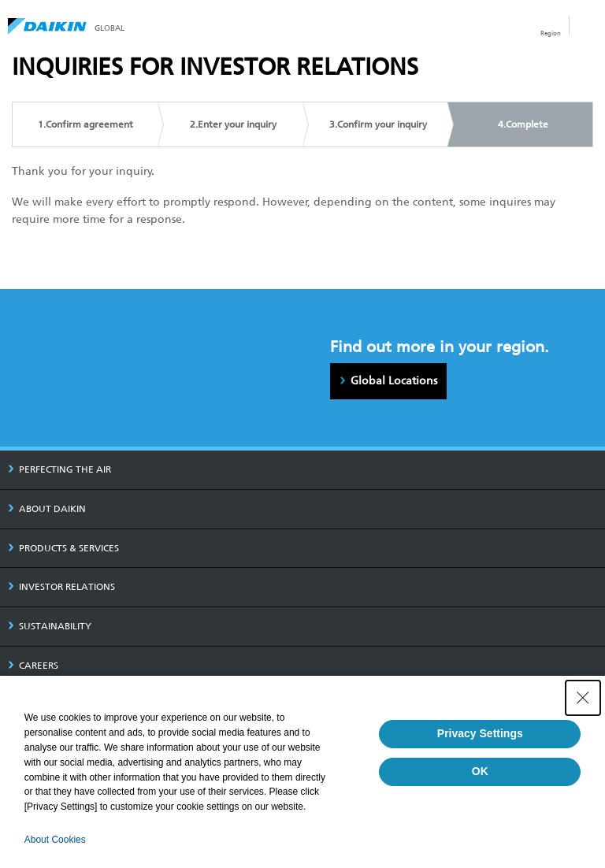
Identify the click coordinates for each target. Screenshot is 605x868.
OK (480, 771)
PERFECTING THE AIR (59, 469)
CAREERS (33, 666)
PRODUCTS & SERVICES (63, 548)
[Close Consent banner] (583, 698)
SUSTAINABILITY (50, 626)
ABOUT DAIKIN (47, 509)
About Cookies (55, 840)
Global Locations (394, 381)
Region (551, 33)
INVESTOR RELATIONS (61, 587)
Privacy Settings (480, 733)
